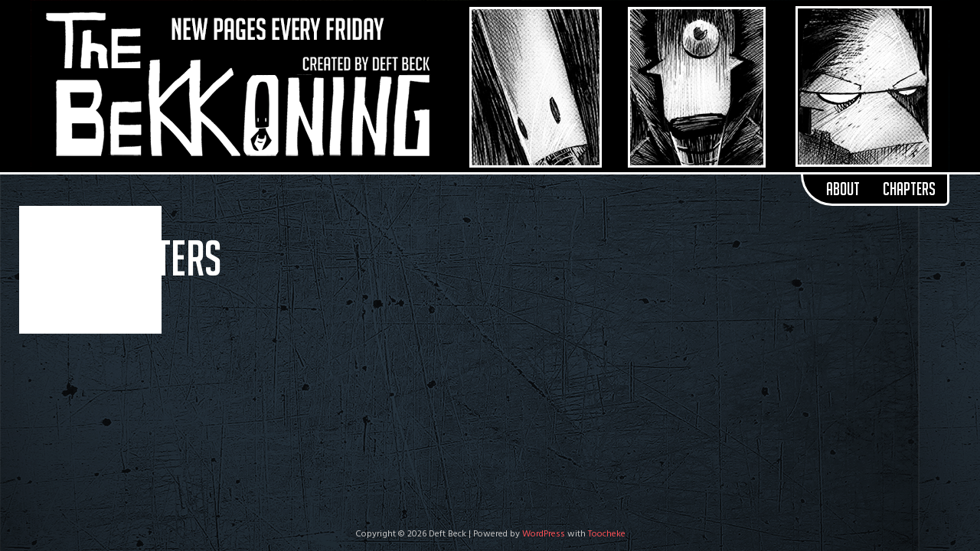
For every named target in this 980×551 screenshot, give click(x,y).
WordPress (544, 534)
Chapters (909, 189)
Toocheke (607, 534)
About (843, 189)
